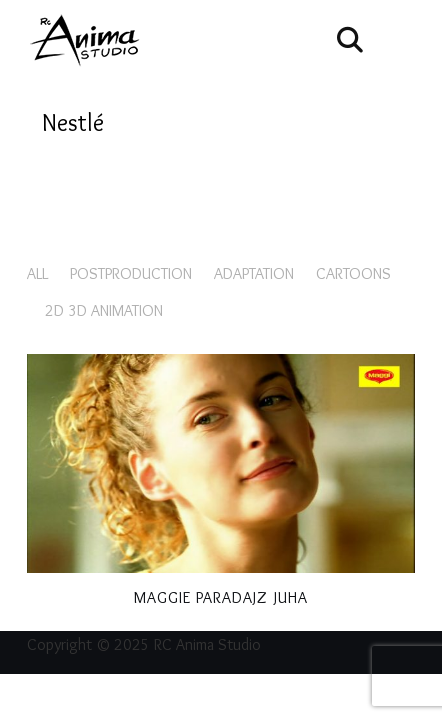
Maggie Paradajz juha (221, 597)
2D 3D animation (104, 310)
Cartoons (353, 273)
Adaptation (254, 273)
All (37, 273)
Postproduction (131, 273)
